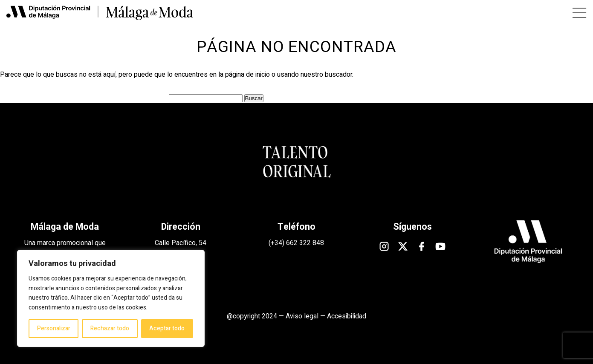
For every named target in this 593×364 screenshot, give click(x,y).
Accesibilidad (347, 316)
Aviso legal (302, 316)
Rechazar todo (110, 328)
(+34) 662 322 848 (296, 243)
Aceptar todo (167, 328)
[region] (111, 298)
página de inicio (247, 75)
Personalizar (54, 328)
